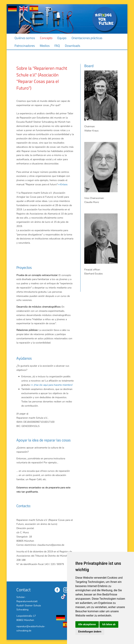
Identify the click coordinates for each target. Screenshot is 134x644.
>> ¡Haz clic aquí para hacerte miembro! (51, 385)
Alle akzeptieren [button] (87, 624)
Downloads (72, 46)
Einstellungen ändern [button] (90, 632)
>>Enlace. (63, 184)
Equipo (62, 38)
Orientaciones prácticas (87, 38)
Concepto (46, 38)
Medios (45, 46)
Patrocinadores (25, 46)
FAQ (57, 46)
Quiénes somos (25, 38)
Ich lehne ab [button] (109, 624)
